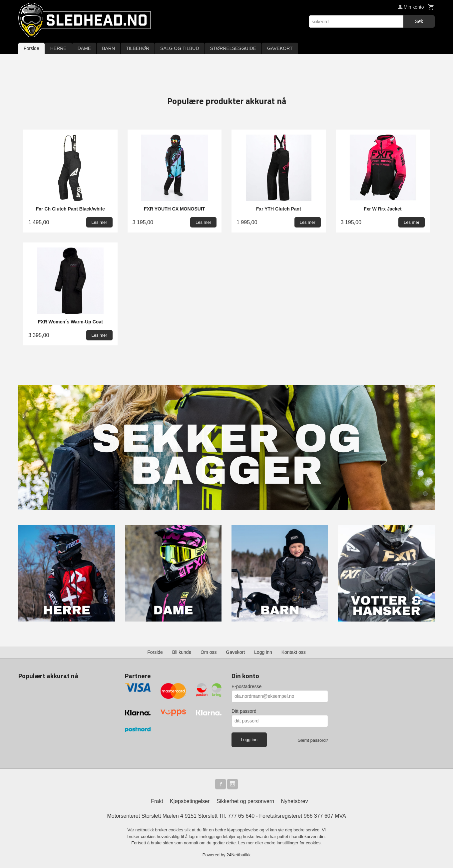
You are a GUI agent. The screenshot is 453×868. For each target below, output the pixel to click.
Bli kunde (182, 652)
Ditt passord (244, 711)
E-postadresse (246, 686)
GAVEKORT (280, 48)
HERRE (58, 48)
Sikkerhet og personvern (245, 801)
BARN (108, 48)
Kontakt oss (294, 652)
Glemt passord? (313, 740)
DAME (84, 48)
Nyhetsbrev (295, 801)
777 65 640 (241, 816)
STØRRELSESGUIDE (233, 48)
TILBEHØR (138, 48)
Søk (419, 21)
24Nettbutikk (238, 855)
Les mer (247, 843)
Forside (31, 48)
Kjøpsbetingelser (190, 801)
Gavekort (235, 652)
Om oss (209, 652)
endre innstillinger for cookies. (293, 843)
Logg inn (263, 652)
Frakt (157, 801)
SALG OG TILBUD (180, 48)
